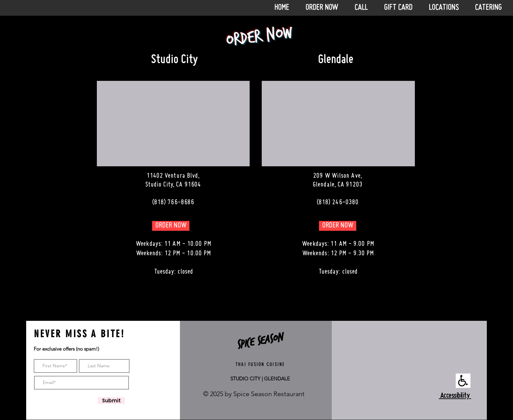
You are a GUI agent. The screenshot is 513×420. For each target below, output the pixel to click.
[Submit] (111, 401)
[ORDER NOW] (171, 226)
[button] (364, 8)
